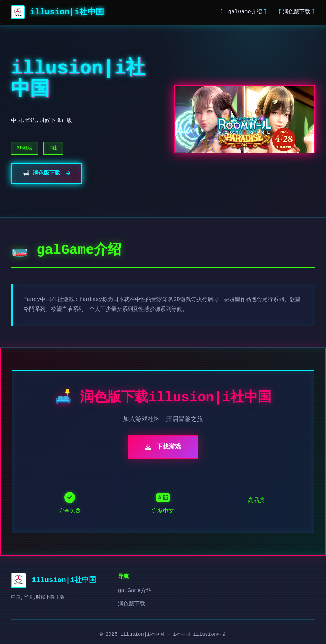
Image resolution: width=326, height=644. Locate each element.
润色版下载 (297, 12)
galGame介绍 (243, 12)
